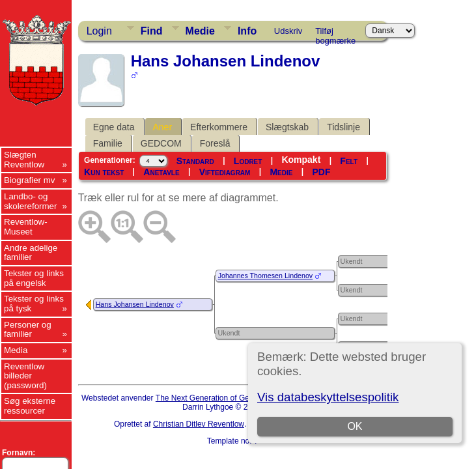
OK (355, 426)
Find (152, 31)
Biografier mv (30, 180)
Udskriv (288, 31)
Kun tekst (104, 172)
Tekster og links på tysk (34, 304)
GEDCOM (161, 143)
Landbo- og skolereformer (30, 201)
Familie (108, 143)
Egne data (114, 127)
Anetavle (161, 172)
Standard (195, 161)
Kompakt (301, 160)
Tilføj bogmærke (335, 33)
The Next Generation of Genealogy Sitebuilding (238, 398)
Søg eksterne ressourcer (30, 406)
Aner (163, 127)
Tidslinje (343, 127)
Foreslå (215, 143)
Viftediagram (225, 172)
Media (16, 350)
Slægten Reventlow (24, 160)
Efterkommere (219, 127)
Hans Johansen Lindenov (135, 304)
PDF (322, 172)
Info (247, 31)
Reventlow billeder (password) (25, 376)
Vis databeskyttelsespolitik (328, 397)
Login (99, 31)
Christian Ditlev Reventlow (199, 424)
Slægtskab (287, 127)
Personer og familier (28, 330)
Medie (200, 31)
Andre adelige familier (31, 253)
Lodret (248, 161)
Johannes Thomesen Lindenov (266, 276)
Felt (349, 161)
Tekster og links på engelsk (34, 278)
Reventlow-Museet (26, 227)
